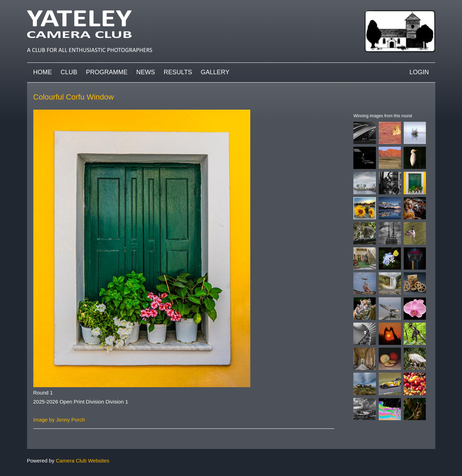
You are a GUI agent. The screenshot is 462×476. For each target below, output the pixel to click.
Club (69, 72)
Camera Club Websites (83, 461)
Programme (107, 72)
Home (43, 72)
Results (178, 72)
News (146, 72)
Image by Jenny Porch (59, 420)
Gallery (215, 72)
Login (419, 72)
